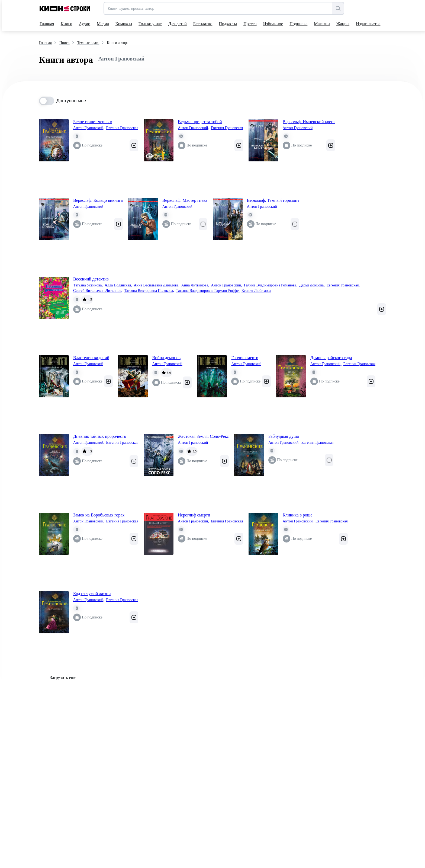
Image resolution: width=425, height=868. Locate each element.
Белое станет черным (93, 122)
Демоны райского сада (331, 358)
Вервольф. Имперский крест (309, 122)
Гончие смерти (245, 358)
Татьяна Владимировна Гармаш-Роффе (208, 291)
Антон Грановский (89, 128)
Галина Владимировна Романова (271, 285)
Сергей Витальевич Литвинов (98, 291)
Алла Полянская (118, 285)
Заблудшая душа (284, 436)
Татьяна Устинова (88, 285)
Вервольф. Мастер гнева (185, 200)
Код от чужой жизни (92, 594)
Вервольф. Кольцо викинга (98, 200)
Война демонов (166, 358)
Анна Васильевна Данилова (157, 285)
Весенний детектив (91, 279)
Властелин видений (91, 358)
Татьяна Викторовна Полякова (149, 291)
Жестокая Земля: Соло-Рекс (203, 436)
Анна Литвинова (195, 285)
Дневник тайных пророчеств (100, 436)
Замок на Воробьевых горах (99, 515)
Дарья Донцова (312, 285)
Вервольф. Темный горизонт (273, 200)
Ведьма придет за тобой (200, 122)
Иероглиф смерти (194, 515)
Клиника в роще (298, 515)
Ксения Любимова (256, 291)
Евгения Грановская (122, 128)
